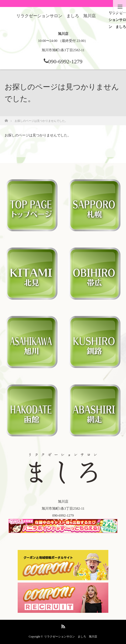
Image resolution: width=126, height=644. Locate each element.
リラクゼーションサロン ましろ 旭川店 (71, 637)
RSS (63, 626)
